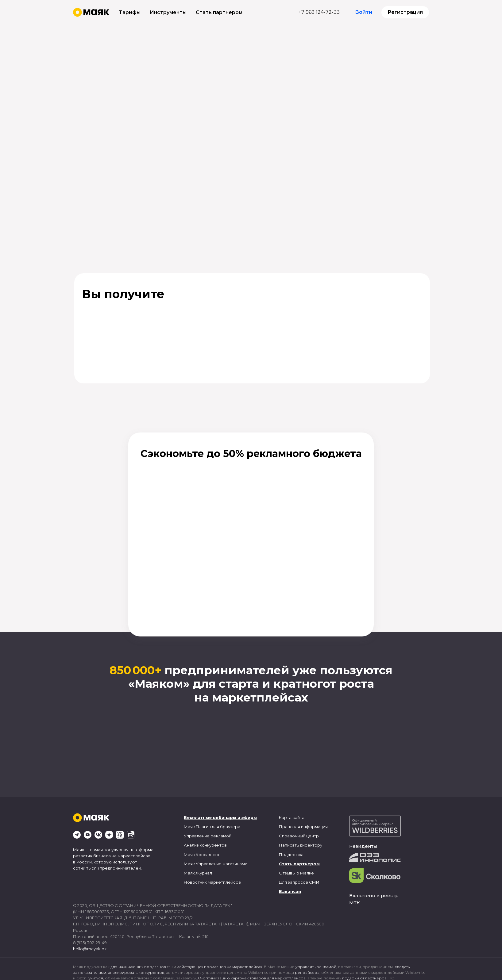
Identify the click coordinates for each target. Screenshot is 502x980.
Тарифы (130, 12)
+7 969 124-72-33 (319, 12)
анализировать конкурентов (136, 972)
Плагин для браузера (218, 827)
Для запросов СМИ (299, 882)
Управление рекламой (208, 836)
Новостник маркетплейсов (212, 882)
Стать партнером (219, 12)
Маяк (189, 827)
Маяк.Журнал (198, 873)
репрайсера (307, 972)
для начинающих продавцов (138, 967)
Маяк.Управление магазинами (216, 864)
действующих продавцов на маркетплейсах (220, 967)
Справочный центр (299, 836)
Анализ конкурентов (205, 845)
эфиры (249, 817)
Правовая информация (303, 827)
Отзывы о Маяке (296, 873)
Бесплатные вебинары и (212, 817)
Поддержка (291, 855)
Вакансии (290, 891)
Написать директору (301, 845)
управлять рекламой (316, 967)
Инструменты (168, 12)
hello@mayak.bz (90, 949)
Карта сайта (292, 817)
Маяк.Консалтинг (202, 855)
